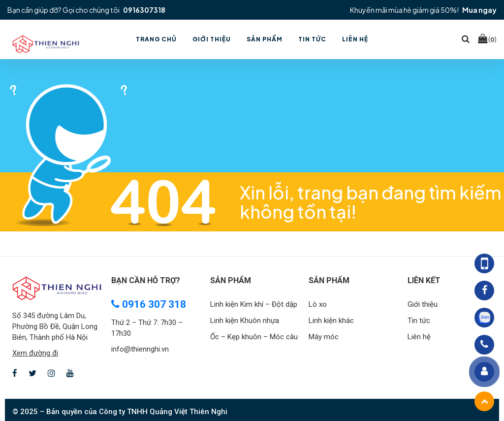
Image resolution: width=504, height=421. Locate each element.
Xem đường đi (35, 353)
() (487, 39)
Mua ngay (479, 10)
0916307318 (144, 10)
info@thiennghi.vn (140, 349)
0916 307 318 (149, 304)
